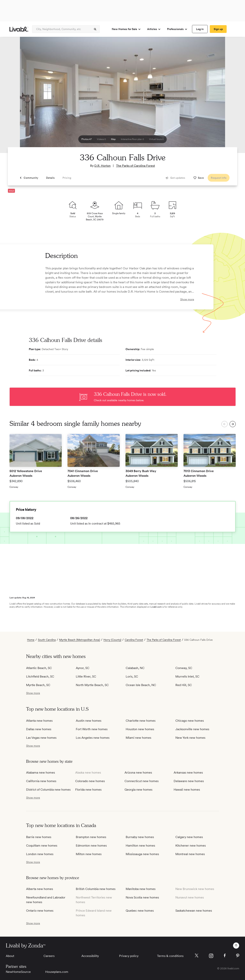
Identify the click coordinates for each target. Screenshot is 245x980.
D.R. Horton (102, 166)
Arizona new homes (138, 773)
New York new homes (190, 738)
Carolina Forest (134, 640)
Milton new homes (89, 854)
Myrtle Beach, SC (38, 685)
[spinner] (95, 29)
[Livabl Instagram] (211, 956)
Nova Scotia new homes (142, 897)
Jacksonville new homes (192, 729)
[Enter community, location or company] (66, 29)
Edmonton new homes (91, 846)
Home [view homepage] (31, 640)
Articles (154, 29)
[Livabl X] (197, 956)
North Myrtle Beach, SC (92, 685)
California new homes (41, 781)
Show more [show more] (187, 299)
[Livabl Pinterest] (238, 956)
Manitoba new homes (141, 889)
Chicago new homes (190, 721)
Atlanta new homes (39, 721)
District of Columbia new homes (48, 790)
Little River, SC (86, 676)
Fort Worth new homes (92, 729)
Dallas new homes (39, 729)
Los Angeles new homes (93, 738)
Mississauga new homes (142, 854)
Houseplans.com (57, 972)
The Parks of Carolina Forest (135, 166)
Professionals (177, 29)
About (10, 956)
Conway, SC (184, 668)
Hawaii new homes (187, 790)
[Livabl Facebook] (225, 955)
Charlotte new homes (141, 721)
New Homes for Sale (126, 29)
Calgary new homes (189, 837)
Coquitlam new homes (42, 846)
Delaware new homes (189, 781)
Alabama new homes (41, 773)
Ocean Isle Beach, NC (141, 685)
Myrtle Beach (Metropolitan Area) (80, 640)
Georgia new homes (138, 790)
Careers (49, 956)
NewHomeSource (18, 972)
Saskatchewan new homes (194, 911)
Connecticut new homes (142, 781)
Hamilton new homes (140, 846)
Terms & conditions (170, 956)
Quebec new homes (140, 911)
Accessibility (90, 956)
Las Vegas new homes (41, 738)
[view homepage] (19, 29)
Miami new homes (138, 738)
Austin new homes (89, 721)
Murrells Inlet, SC (187, 676)
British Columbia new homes (96, 889)
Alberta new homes (40, 889)
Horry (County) (112, 640)
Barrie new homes (39, 837)
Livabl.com (156, 607)
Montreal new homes (190, 854)
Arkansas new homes (188, 773)
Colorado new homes (90, 781)
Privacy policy (129, 956)
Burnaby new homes (140, 837)
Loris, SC (132, 676)
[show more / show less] (33, 693)
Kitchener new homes (191, 846)
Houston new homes (140, 729)
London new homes (40, 854)
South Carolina (47, 640)
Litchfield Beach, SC (40, 676)
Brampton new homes (91, 837)
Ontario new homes (40, 911)
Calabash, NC (135, 668)
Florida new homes (88, 790)
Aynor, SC (83, 668)
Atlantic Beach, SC (39, 668)
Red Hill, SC (184, 685)
